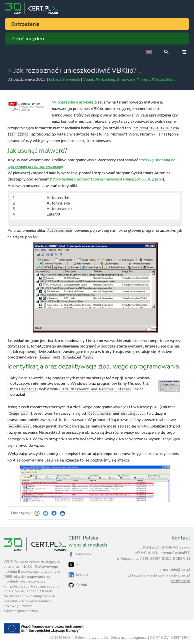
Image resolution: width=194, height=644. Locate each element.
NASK (68, 638)
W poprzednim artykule (73, 102)
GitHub (78, 585)
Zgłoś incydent (29, 38)
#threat (143, 79)
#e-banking (105, 79)
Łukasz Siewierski (64, 79)
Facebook (80, 554)
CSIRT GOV (159, 638)
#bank (89, 79)
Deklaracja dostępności (129, 638)
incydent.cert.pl (178, 575)
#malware (126, 79)
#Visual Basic (163, 79)
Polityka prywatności (91, 638)
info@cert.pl (181, 570)
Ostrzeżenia (25, 24)
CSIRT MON (181, 638)
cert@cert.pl (181, 581)
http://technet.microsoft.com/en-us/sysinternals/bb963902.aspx (107, 179)
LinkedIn (79, 575)
